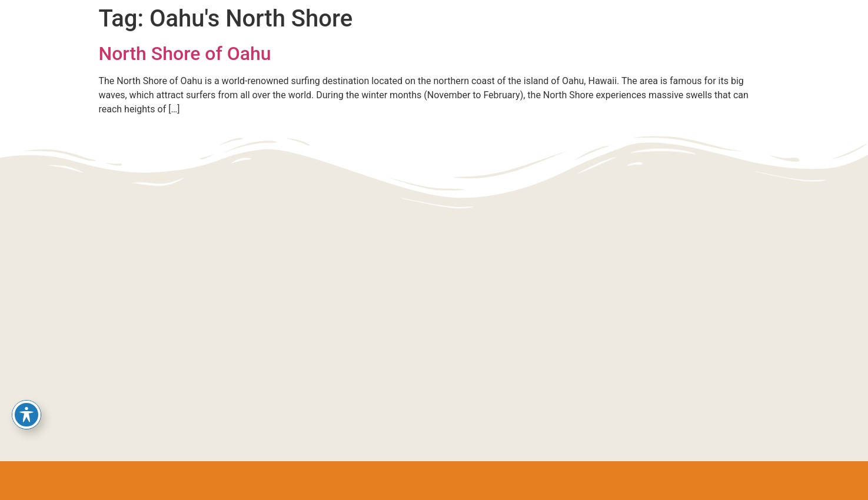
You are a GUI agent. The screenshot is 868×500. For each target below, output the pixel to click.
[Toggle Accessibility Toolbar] (26, 415)
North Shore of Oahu (185, 54)
